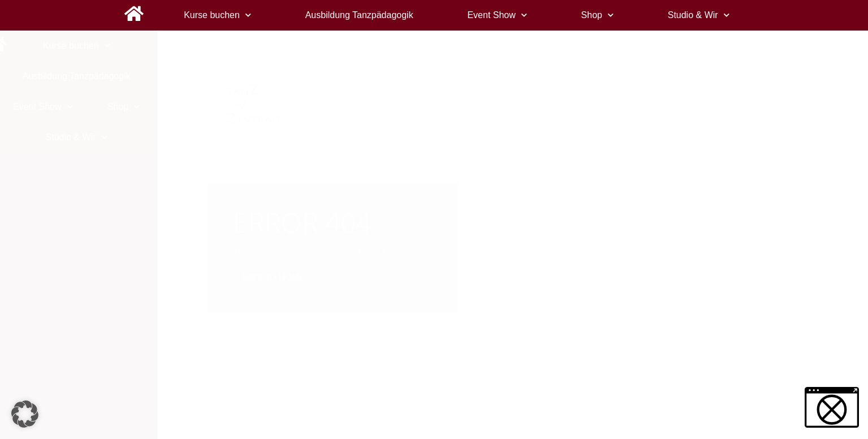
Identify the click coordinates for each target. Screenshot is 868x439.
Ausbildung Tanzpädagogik (359, 15)
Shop (597, 15)
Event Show (497, 15)
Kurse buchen (217, 15)
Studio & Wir (699, 15)
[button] (25, 414)
